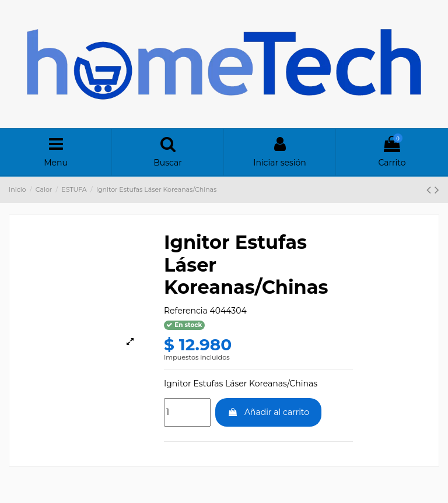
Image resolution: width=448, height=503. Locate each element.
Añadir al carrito (268, 412)
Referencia (186, 311)
